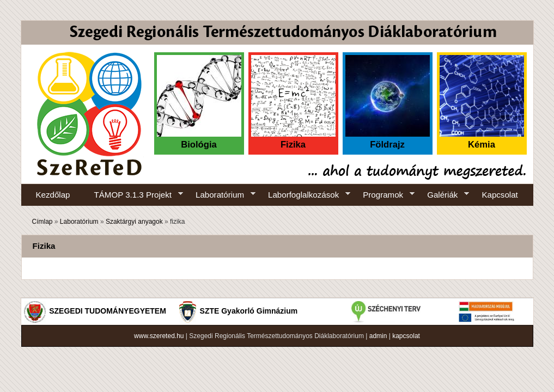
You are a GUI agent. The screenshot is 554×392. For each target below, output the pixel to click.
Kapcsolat (500, 195)
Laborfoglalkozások (303, 195)
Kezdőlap (53, 195)
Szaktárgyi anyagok (134, 222)
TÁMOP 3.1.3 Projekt (133, 195)
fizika (177, 222)
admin (378, 336)
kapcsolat (406, 336)
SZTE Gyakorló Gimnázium (249, 311)
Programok (383, 195)
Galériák (442, 195)
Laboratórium (220, 195)
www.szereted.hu (159, 336)
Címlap (42, 222)
